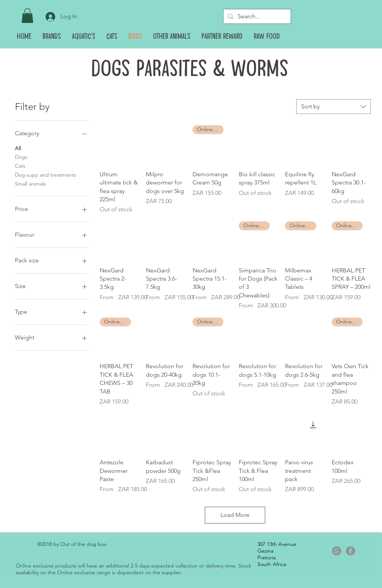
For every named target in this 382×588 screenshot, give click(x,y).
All (18, 148)
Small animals (30, 183)
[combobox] (334, 107)
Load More (235, 515)
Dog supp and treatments (46, 174)
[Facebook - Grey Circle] (350, 551)
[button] (27, 15)
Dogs (21, 157)
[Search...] (256, 16)
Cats (20, 165)
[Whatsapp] (337, 551)
